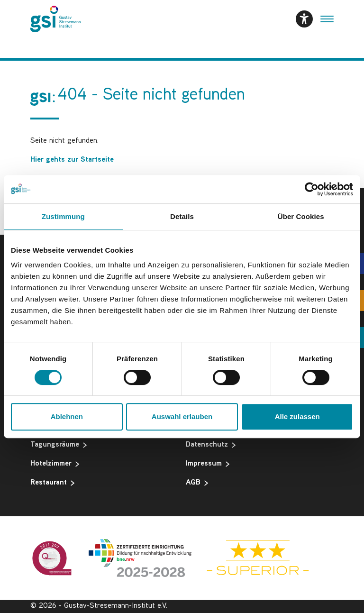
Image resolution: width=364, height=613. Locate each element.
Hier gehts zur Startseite (72, 160)
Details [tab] (182, 216)
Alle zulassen (297, 416)
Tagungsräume (59, 445)
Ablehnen (67, 416)
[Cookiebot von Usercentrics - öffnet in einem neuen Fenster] (312, 189)
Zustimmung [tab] (63, 216)
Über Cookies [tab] (301, 216)
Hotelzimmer (55, 464)
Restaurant (52, 483)
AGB (197, 483)
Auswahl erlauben (182, 416)
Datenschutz (211, 445)
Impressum (208, 464)
